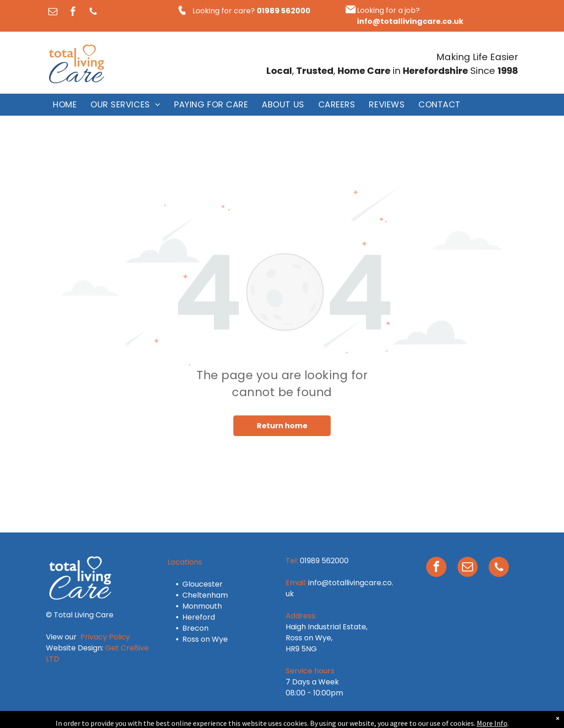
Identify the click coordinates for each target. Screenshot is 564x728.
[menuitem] (65, 105)
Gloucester (203, 584)
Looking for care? (224, 11)
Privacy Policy (105, 637)
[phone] (93, 13)
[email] (53, 13)
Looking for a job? (388, 10)
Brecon (195, 628)
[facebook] (73, 13)
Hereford (199, 617)
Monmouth (202, 606)
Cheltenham (205, 595)
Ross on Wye (205, 639)
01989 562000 (324, 561)
